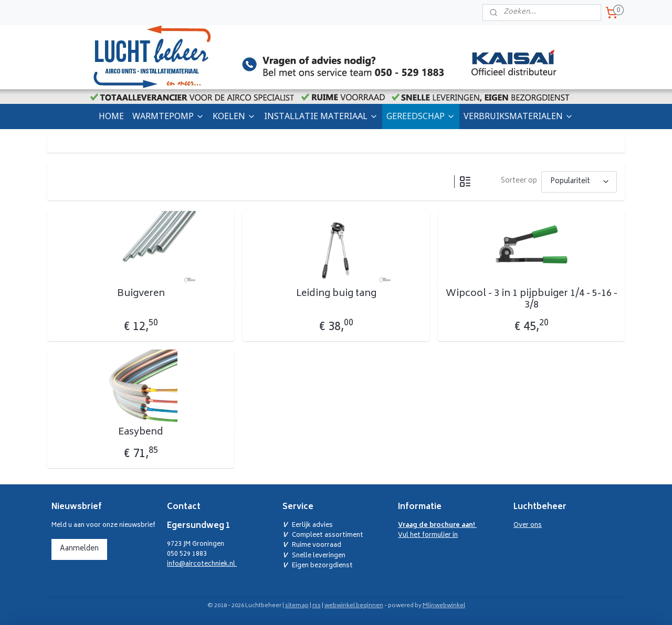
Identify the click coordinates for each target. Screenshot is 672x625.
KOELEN (234, 116)
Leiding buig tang (336, 294)
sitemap (297, 606)
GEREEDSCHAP (421, 116)
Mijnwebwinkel (444, 606)
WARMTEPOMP (168, 116)
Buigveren (140, 294)
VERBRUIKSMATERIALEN (518, 116)
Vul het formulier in (437, 531)
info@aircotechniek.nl (202, 564)
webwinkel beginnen (354, 606)
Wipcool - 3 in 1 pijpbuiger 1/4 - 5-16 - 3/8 (532, 300)
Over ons (528, 526)
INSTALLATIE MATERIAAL (321, 116)
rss (317, 606)
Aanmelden (79, 549)
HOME (111, 116)
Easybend (141, 433)
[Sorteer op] (579, 182)
